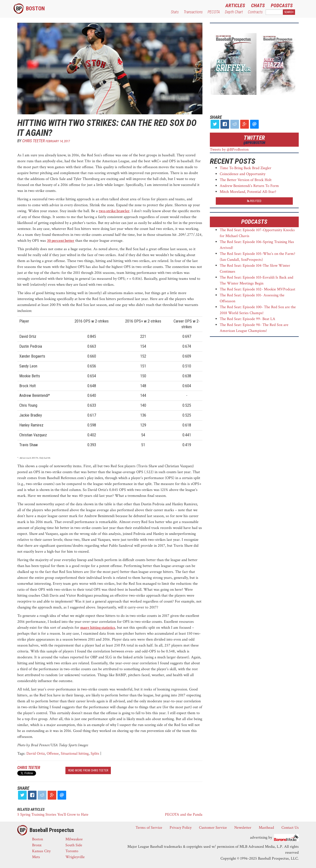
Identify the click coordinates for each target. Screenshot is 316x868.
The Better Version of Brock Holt (246, 180)
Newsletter (243, 828)
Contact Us (290, 828)
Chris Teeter (33, 141)
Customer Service (213, 828)
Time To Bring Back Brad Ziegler (246, 168)
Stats (175, 12)
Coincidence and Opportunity (243, 174)
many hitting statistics (98, 628)
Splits (95, 754)
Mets (36, 857)
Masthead (266, 828)
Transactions (193, 12)
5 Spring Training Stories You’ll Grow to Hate (53, 815)
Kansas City (41, 851)
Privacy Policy (181, 828)
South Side (74, 845)
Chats (258, 5)
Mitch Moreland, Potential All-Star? (248, 192)
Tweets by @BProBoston (229, 150)
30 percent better (61, 241)
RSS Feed (254, 201)
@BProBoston (254, 143)
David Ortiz (36, 754)
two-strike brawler (114, 211)
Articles (235, 5)
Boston (35, 9)
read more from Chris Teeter (88, 770)
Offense (53, 754)
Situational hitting (75, 754)
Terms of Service (149, 828)
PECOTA (214, 12)
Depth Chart (234, 12)
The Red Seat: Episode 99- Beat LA (247, 319)
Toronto (72, 851)
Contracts (255, 12)
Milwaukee (74, 839)
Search (289, 12)
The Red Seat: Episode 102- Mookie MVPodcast (257, 289)
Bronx (37, 845)
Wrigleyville (75, 857)
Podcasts (282, 5)
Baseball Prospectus (52, 830)
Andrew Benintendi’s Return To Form (249, 186)
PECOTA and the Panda (184, 815)
